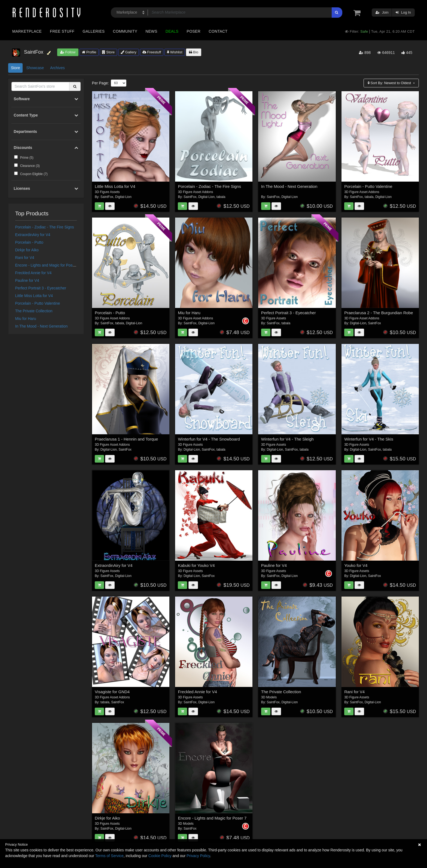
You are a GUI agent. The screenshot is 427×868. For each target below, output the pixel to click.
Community (125, 31)
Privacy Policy (198, 856)
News (151, 31)
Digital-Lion (123, 197)
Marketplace (27, 31)
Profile (89, 52)
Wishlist (175, 52)
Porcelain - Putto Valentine (38, 303)
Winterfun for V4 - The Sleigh (287, 439)
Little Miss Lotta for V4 (34, 296)
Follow (68, 52)
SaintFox (107, 197)
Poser (193, 31)
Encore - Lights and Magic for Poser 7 (47, 265)
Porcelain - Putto (29, 242)
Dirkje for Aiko (27, 250)
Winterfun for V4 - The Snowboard (209, 439)
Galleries (94, 31)
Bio (194, 52)
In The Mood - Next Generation (42, 326)
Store (108, 52)
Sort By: (390, 83)
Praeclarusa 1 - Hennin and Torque (126, 439)
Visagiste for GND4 (112, 692)
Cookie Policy (160, 856)
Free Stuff (62, 31)
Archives (57, 68)
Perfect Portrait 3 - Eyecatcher (41, 288)
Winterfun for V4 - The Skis (369, 439)
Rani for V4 (25, 258)
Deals (172, 31)
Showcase (35, 68)
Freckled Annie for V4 (33, 273)
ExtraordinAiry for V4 (33, 235)
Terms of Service (109, 856)
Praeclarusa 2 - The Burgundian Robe (379, 313)
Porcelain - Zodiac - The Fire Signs (45, 227)
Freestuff (152, 52)
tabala (221, 197)
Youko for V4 (356, 565)
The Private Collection (34, 311)
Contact (218, 31)
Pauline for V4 (27, 280)
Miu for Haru (26, 319)
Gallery (129, 52)
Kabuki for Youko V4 (196, 565)
